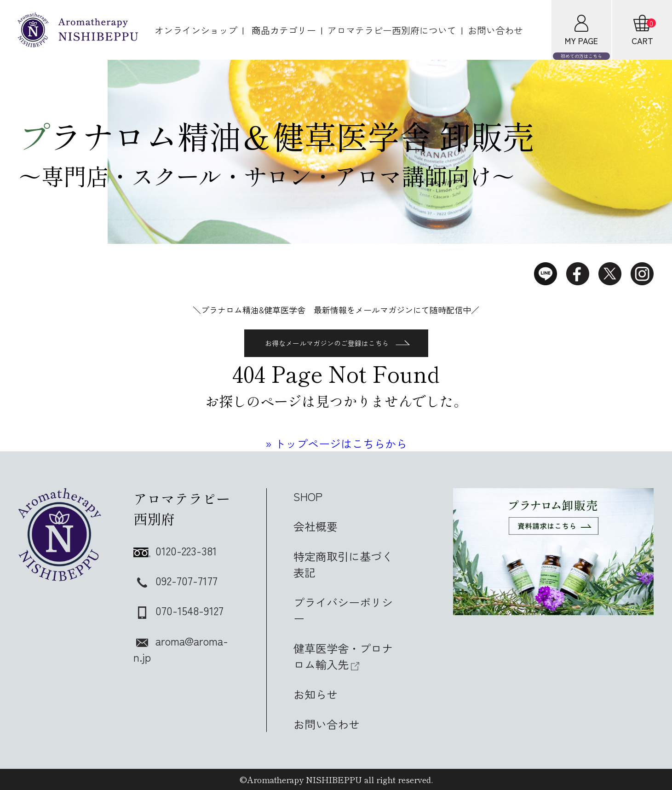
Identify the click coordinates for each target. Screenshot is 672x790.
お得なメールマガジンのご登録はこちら (337, 343)
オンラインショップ (196, 30)
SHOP (308, 496)
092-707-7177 (175, 580)
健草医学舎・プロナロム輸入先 (343, 656)
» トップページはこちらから (336, 443)
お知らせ (316, 694)
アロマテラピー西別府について (392, 30)
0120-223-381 (175, 551)
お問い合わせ (495, 30)
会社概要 (316, 526)
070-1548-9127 (178, 610)
